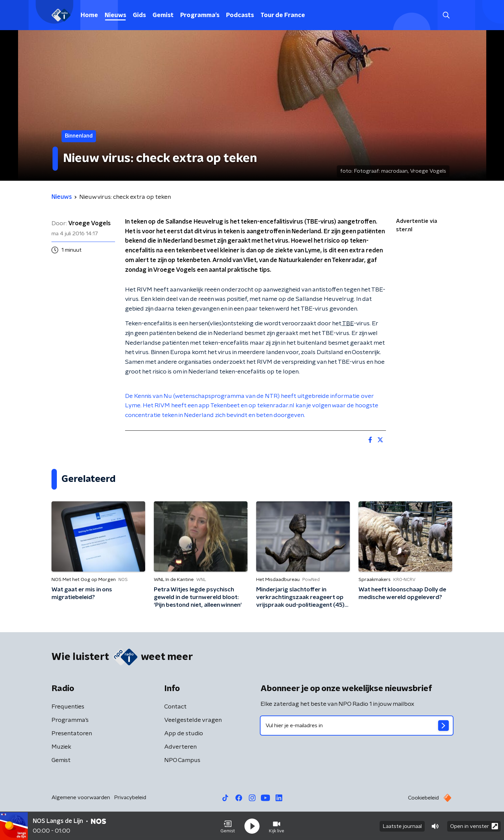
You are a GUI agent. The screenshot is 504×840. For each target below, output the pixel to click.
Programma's (200, 15)
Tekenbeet (225, 406)
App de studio (184, 734)
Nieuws (115, 15)
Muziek (61, 747)
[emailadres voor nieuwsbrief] (357, 726)
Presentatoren (72, 734)
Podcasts (240, 15)
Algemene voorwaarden (81, 797)
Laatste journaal (402, 826)
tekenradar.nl (276, 406)
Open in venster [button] (474, 826)
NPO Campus (182, 760)
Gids (139, 15)
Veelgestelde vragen (193, 720)
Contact (175, 707)
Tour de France (283, 15)
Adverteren (180, 747)
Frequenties (68, 707)
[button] (228, 826)
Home (89, 15)
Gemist (163, 15)
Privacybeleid (130, 797)
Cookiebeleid (423, 798)
